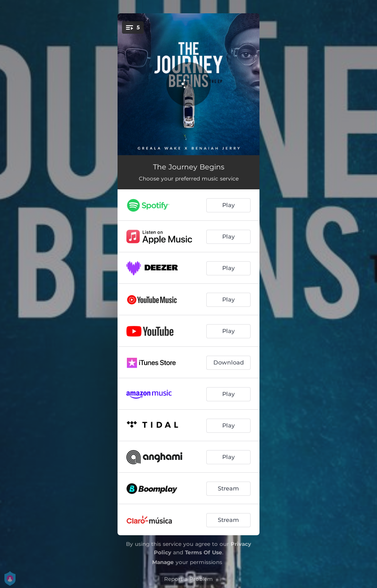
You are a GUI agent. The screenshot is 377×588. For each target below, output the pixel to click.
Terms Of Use (204, 552)
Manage (163, 562)
